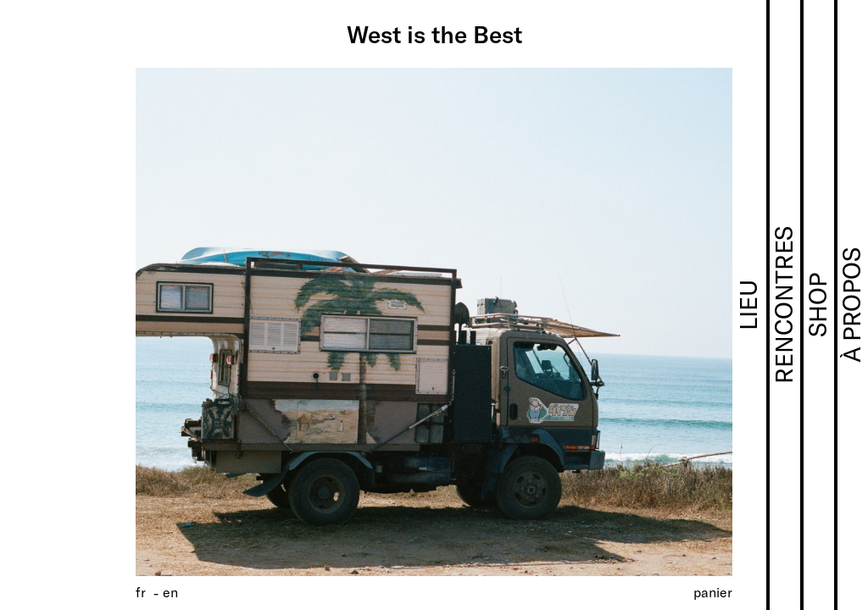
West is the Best (434, 34)
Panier (713, 592)
